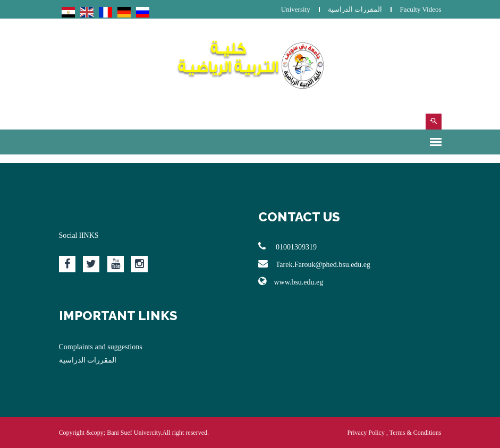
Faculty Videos (420, 9)
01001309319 (288, 246)
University (296, 9)
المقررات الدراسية (355, 9)
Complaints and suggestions (101, 347)
